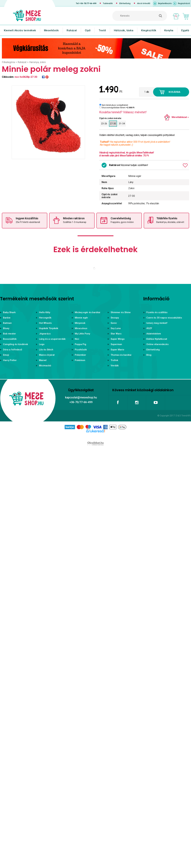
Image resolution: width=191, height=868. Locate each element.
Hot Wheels (45, 323)
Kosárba (175, 92)
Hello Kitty (45, 312)
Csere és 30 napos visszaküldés (164, 318)
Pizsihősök (81, 350)
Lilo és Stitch (46, 350)
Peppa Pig (80, 344)
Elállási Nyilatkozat (157, 339)
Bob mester (10, 334)
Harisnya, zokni (37, 62)
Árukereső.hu (95, 436)
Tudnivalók (108, 3)
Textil (102, 30)
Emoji (6, 355)
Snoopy (115, 318)
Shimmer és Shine (121, 312)
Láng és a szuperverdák (52, 339)
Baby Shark (9, 312)
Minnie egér (81, 318)
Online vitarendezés (157, 344)
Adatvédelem (154, 334)
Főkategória (8, 62)
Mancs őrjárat (47, 355)
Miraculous (81, 328)
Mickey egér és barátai (87, 312)
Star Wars (116, 334)
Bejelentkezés (165, 3)
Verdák (115, 366)
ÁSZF (149, 328)
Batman (7, 323)
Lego (42, 344)
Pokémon (80, 360)
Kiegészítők (149, 30)
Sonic (114, 323)
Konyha (169, 30)
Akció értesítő (144, 3)
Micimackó (45, 366)
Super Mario (117, 350)
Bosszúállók (10, 339)
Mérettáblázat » (180, 117)
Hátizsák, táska (124, 30)
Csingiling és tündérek (16, 344)
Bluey (6, 328)
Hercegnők (45, 318)
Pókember (80, 355)
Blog (149, 355)
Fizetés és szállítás (157, 312)
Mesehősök (51, 30)
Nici (77, 339)
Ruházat (72, 30)
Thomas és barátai (121, 355)
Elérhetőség (125, 3)
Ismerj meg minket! (157, 323)
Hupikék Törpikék (49, 328)
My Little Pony (82, 334)
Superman (116, 344)
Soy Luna (116, 328)
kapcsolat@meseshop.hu (81, 397)
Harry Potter (10, 360)
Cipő (88, 30)
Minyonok (80, 323)
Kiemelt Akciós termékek (20, 30)
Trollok (114, 360)
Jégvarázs (45, 334)
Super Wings (118, 339)
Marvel (43, 360)
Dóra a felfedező (13, 350)
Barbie (7, 318)
